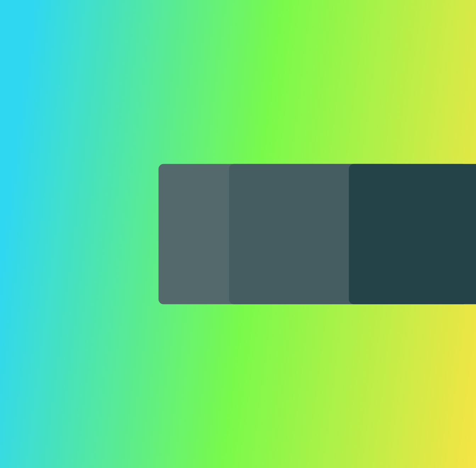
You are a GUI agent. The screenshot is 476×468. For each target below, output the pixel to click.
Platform (117, 24)
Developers (272, 24)
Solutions (226, 24)
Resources (320, 24)
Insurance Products (171, 24)
